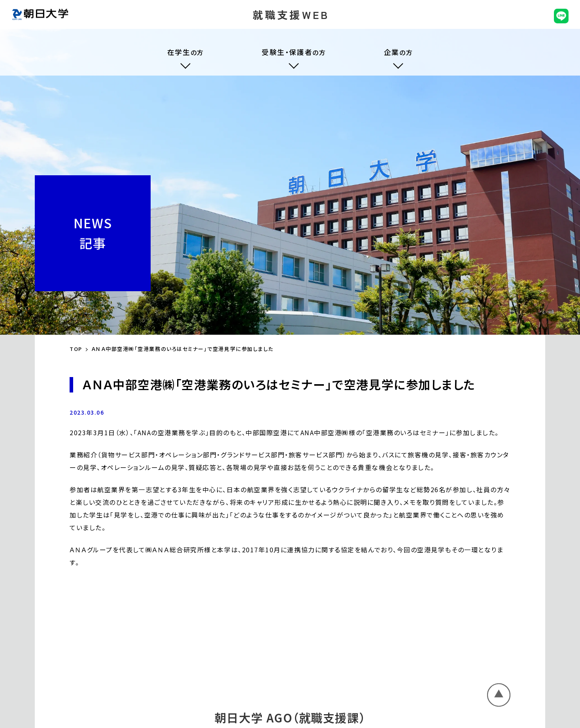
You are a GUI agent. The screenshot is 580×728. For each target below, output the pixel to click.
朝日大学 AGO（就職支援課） (290, 717)
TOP (76, 349)
